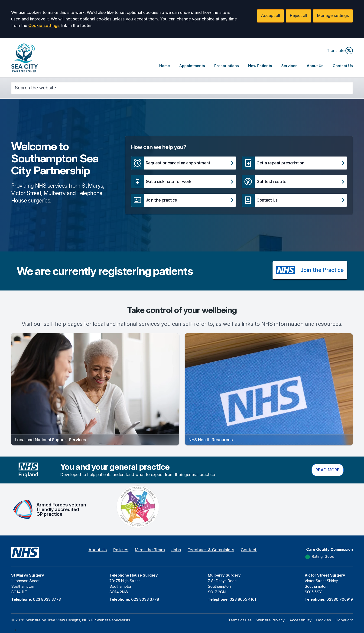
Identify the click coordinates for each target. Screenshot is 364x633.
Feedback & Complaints (211, 550)
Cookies (323, 620)
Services (289, 66)
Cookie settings (44, 25)
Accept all (270, 15)
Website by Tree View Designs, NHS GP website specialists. (79, 620)
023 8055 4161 (243, 599)
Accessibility (300, 620)
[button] (184, 163)
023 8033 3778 (47, 599)
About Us (315, 66)
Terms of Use (240, 620)
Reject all (298, 15)
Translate (340, 51)
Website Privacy (270, 620)
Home (165, 66)
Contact (249, 550)
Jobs (176, 550)
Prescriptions (227, 66)
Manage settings (333, 15)
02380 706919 (340, 599)
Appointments (192, 66)
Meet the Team (150, 550)
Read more (328, 470)
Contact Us (343, 66)
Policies (121, 550)
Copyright (344, 620)
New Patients (260, 66)
